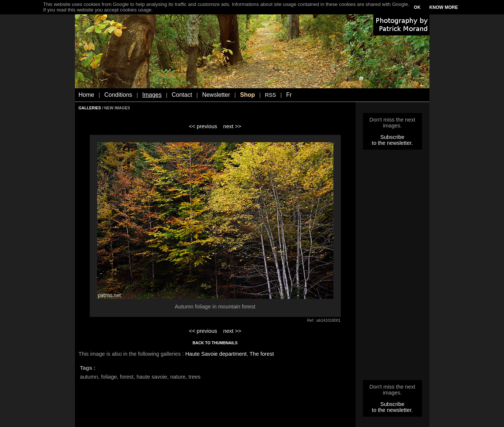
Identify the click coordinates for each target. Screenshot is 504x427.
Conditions (118, 95)
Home (87, 95)
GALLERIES (90, 108)
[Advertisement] (392, 267)
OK (417, 7)
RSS (270, 95)
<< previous (203, 126)
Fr (289, 95)
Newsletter (216, 95)
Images (152, 95)
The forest (262, 354)
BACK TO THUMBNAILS (215, 343)
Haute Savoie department (216, 354)
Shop (247, 95)
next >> (232, 126)
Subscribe (392, 137)
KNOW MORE (444, 7)
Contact (182, 95)
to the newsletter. (392, 143)
